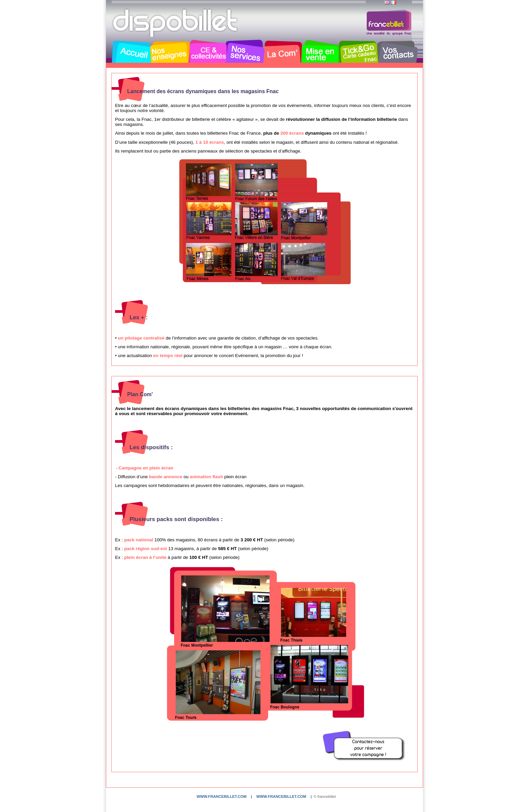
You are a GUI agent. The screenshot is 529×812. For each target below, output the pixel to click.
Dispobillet (176, 23)
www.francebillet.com (222, 796)
